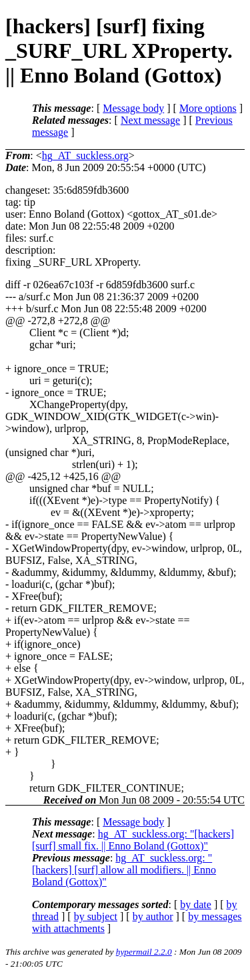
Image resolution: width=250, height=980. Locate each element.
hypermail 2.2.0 (144, 952)
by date (196, 904)
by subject (96, 916)
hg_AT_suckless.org (85, 155)
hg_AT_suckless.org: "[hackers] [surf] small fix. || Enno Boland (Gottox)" (133, 840)
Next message (150, 120)
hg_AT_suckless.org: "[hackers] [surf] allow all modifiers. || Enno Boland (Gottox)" (124, 870)
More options (208, 108)
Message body (133, 108)
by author (153, 916)
